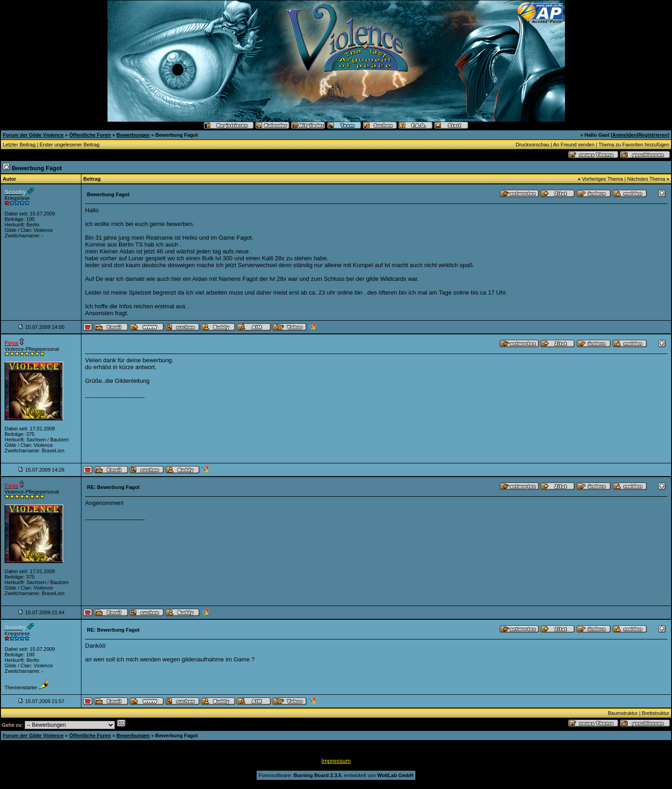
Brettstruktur (656, 713)
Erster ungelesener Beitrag (70, 145)
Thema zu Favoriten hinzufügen (634, 145)
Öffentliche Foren (90, 135)
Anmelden (625, 135)
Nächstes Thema (646, 179)
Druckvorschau (532, 145)
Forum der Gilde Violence (33, 135)
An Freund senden (574, 145)
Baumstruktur (623, 713)
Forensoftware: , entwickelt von (336, 775)
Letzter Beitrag (19, 145)
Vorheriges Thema (602, 179)
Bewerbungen (133, 135)
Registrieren (653, 135)
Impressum (336, 761)
